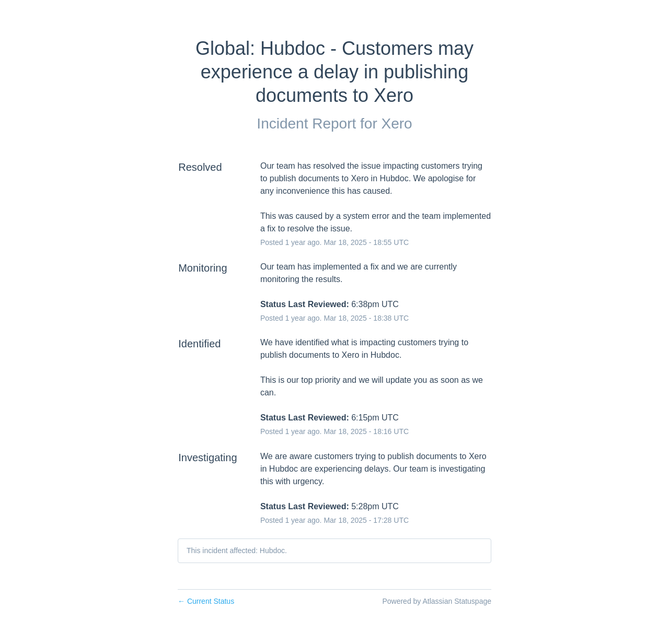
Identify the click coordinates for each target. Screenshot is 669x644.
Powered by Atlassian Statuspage (437, 601)
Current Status (206, 601)
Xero (396, 124)
